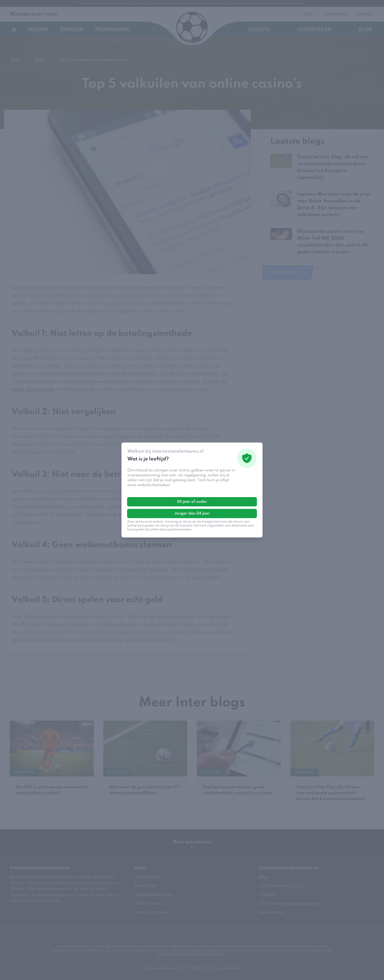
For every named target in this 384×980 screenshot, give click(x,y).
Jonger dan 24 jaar (192, 513)
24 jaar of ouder (192, 502)
